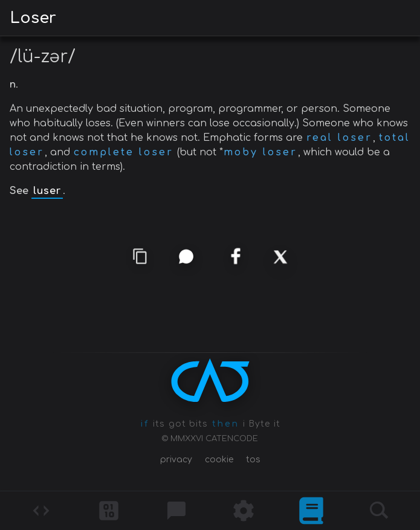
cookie (219, 460)
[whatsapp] (186, 256)
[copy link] (140, 256)
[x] (280, 257)
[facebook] (235, 257)
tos (253, 460)
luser (47, 191)
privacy (176, 460)
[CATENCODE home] (210, 380)
